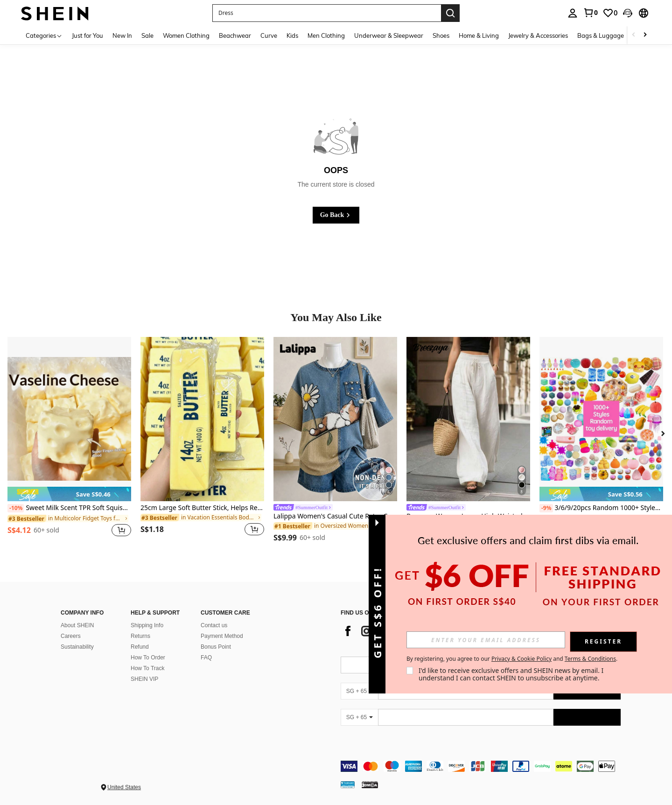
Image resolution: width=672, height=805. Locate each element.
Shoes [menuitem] (441, 35)
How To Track (147, 668)
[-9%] (546, 508)
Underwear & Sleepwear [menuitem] (389, 35)
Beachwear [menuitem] (235, 35)
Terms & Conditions (590, 659)
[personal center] (573, 13)
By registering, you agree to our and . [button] (512, 659)
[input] (486, 640)
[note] (69, 494)
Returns (140, 636)
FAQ (206, 658)
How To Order (148, 658)
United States (124, 787)
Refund (140, 647)
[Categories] (44, 35)
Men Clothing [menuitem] (326, 35)
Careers (71, 636)
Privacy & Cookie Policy (521, 659)
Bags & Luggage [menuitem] (601, 35)
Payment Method (222, 636)
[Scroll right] (645, 35)
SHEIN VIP (144, 679)
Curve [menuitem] (269, 35)
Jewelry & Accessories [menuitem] (538, 35)
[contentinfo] (481, 766)
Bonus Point (216, 647)
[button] (628, 13)
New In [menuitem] (122, 35)
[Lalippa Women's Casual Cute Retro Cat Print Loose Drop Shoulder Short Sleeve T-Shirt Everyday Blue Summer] (335, 419)
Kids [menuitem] (292, 35)
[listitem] (69, 442)
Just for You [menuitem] (87, 35)
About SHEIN (77, 625)
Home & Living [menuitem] (479, 35)
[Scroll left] (634, 35)
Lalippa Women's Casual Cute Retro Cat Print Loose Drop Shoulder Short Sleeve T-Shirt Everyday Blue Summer (335, 516)
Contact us (214, 625)
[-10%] (16, 508)
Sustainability (77, 647)
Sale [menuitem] (147, 35)
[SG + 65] (359, 691)
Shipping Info (147, 625)
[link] (590, 13)
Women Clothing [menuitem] (186, 35)
